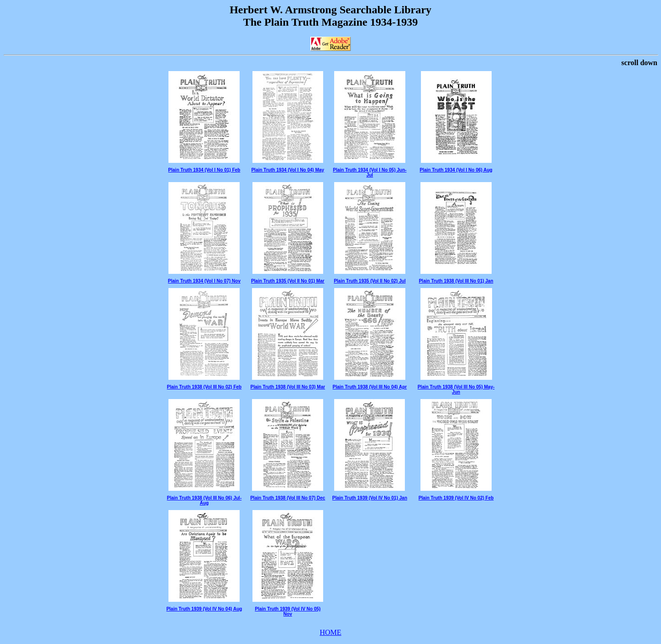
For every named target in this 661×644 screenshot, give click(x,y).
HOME (330, 632)
